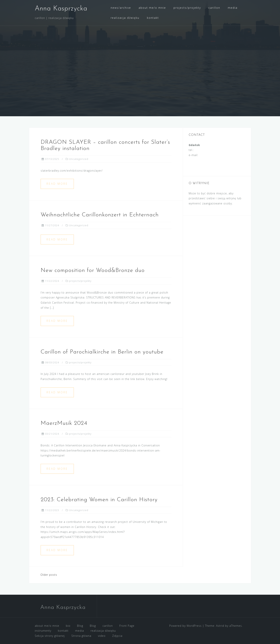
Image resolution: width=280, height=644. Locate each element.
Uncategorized (79, 159)
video (102, 636)
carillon (214, 8)
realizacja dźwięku (125, 18)
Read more (57, 184)
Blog (80, 626)
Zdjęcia (117, 636)
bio (68, 626)
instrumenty (43, 631)
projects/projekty (187, 8)
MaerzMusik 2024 (64, 423)
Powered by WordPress (185, 626)
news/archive (121, 8)
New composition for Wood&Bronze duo (93, 271)
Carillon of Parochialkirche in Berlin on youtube (102, 352)
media (233, 8)
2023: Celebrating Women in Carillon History (99, 500)
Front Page (127, 626)
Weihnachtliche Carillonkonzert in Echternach (100, 215)
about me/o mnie (152, 8)
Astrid (220, 626)
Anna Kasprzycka (61, 9)
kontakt (153, 18)
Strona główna (81, 636)
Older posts (49, 575)
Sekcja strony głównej (50, 636)
